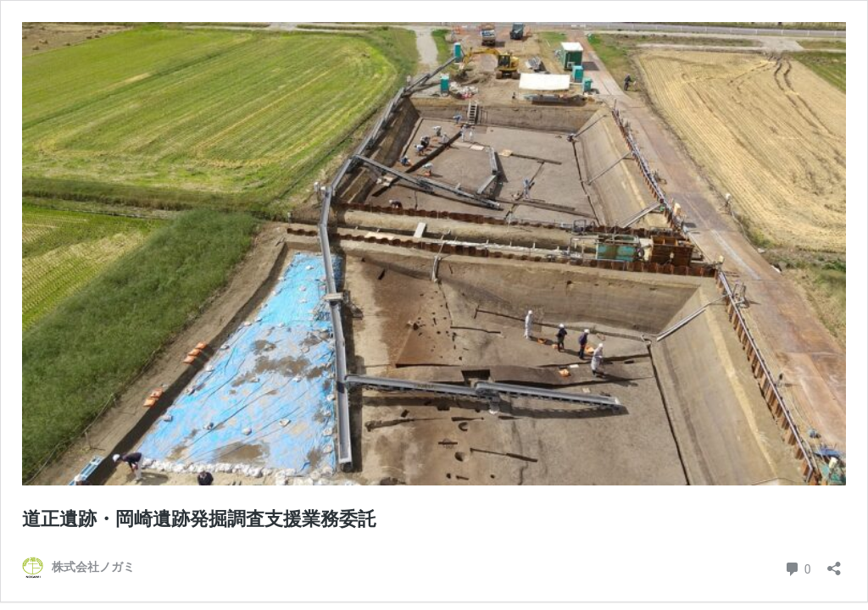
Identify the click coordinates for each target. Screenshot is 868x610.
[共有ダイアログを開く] (834, 563)
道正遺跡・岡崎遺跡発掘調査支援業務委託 (199, 519)
